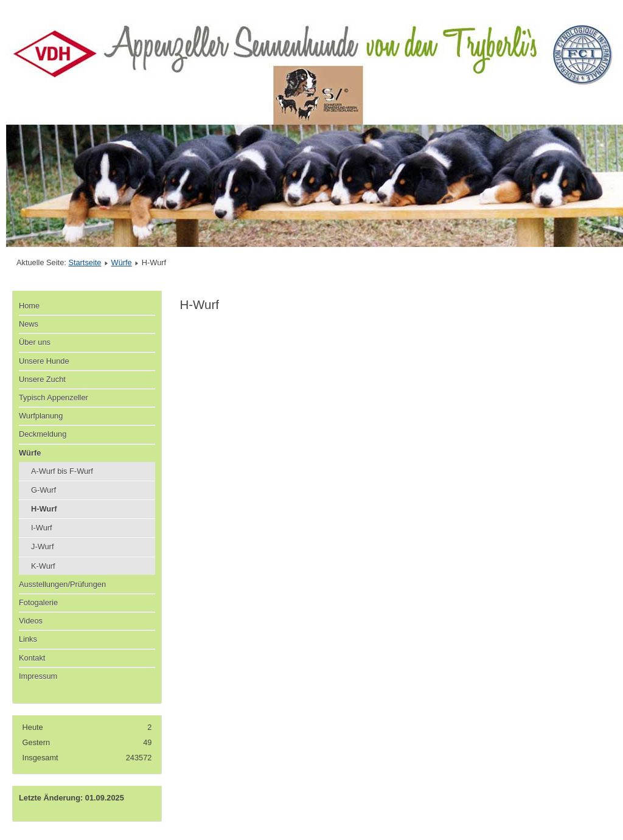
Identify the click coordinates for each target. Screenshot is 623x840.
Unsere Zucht (42, 379)
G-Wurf (44, 490)
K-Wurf (43, 566)
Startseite (85, 262)
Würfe (122, 262)
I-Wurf (42, 528)
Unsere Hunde (44, 361)
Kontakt (32, 658)
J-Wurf (42, 547)
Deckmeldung (43, 434)
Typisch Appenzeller (54, 397)
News (29, 324)
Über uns (35, 342)
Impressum (38, 676)
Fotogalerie (38, 602)
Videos (31, 621)
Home (29, 306)
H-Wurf (44, 509)
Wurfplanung (41, 416)
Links (28, 639)
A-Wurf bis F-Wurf (62, 471)
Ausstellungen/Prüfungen (62, 584)
